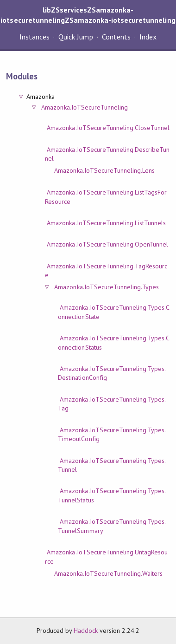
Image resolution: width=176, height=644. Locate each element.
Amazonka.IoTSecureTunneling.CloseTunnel (108, 128)
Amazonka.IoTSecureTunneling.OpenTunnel (107, 244)
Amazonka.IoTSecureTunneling (85, 107)
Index (148, 37)
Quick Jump (75, 37)
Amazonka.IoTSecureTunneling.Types (107, 287)
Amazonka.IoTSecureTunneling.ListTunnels (106, 223)
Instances (35, 37)
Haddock (86, 631)
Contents (116, 37)
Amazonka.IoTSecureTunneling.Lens (104, 170)
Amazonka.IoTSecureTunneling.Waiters (108, 573)
